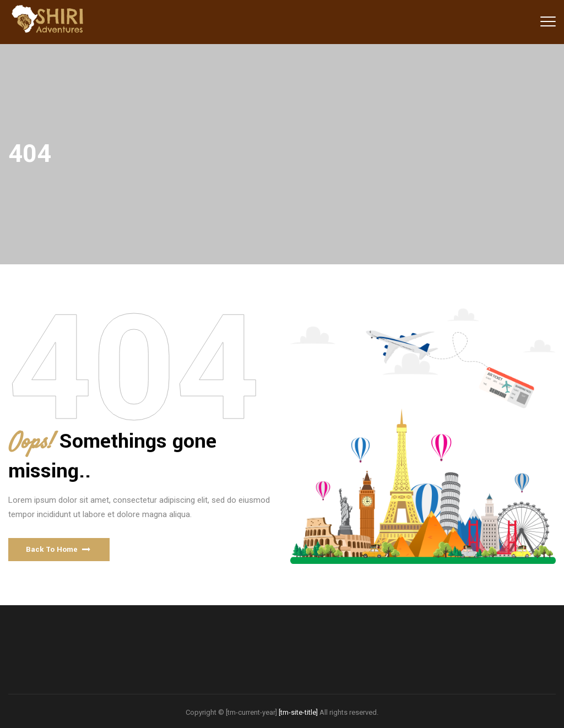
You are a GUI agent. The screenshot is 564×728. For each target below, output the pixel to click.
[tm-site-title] (298, 712)
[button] (59, 550)
